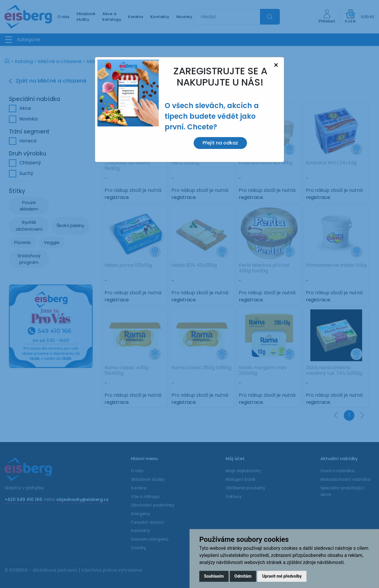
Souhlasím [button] (214, 576)
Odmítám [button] (243, 576)
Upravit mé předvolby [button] (282, 576)
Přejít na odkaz (220, 143)
